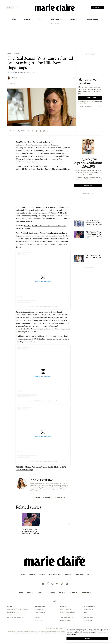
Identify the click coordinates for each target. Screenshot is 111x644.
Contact (62, 593)
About (21, 593)
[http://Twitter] (36, 497)
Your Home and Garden (15, 618)
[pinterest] (36, 131)
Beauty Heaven (89, 615)
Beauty (40, 19)
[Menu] (10, 8)
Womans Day (39, 609)
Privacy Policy (98, 102)
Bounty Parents (65, 621)
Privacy (30, 593)
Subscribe (51, 593)
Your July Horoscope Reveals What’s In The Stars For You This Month (94, 223)
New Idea (38, 618)
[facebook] (29, 131)
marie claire (89, 609)
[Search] (17, 8)
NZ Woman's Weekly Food (68, 615)
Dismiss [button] (87, 639)
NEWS (14, 19)
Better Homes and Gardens (17, 615)
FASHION (27, 19)
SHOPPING (74, 19)
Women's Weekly (65, 609)
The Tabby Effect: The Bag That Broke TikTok (93, 256)
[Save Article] (12, 131)
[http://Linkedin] (47, 497)
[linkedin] (40, 131)
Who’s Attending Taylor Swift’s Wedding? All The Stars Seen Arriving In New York (30, 531)
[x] (33, 131)
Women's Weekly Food (67, 612)
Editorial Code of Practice (81, 593)
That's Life (39, 621)
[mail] (44, 131)
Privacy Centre (71, 635)
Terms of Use (83, 103)
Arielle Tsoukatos (17, 78)
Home (9, 54)
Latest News (17, 54)
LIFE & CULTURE (57, 19)
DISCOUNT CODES (92, 19)
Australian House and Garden (18, 609)
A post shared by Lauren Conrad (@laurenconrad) (43, 306)
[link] (48, 131)
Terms (40, 593)
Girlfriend (88, 621)
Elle (86, 612)
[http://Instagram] (60, 497)
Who (36, 615)
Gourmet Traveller (66, 618)
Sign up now (90, 98)
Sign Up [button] (96, 8)
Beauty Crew (89, 618)
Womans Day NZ (40, 612)
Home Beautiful (13, 612)
